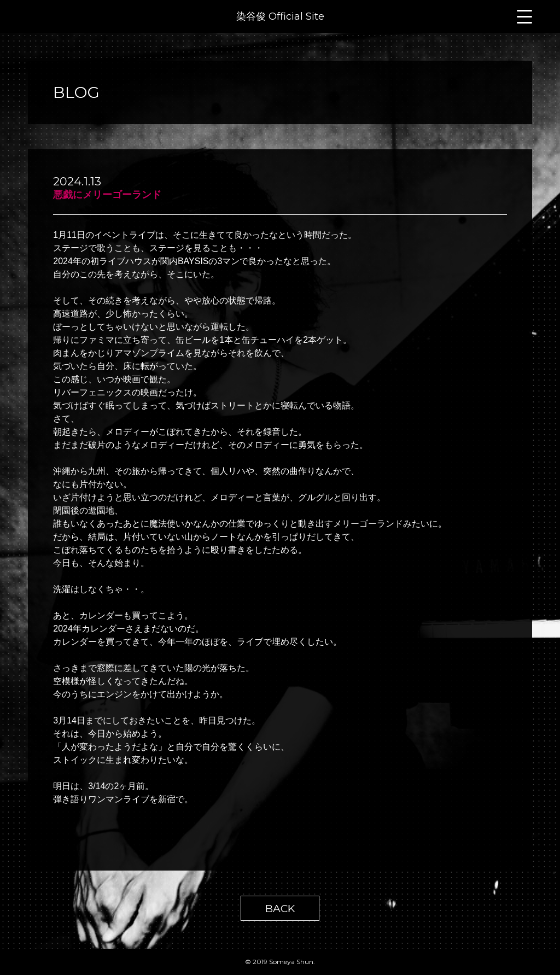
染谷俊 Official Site (280, 16)
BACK (280, 908)
